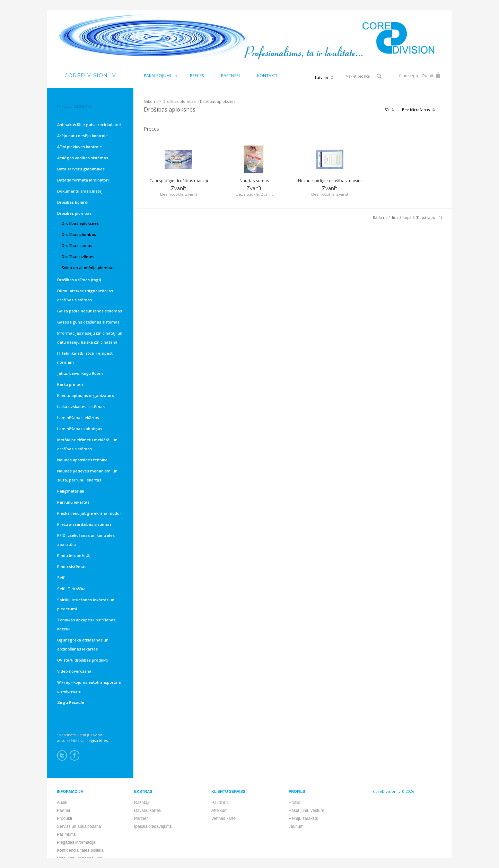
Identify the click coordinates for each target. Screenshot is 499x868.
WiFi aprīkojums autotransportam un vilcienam (89, 687)
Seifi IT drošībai (72, 589)
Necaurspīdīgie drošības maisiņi (330, 181)
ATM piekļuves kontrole (80, 147)
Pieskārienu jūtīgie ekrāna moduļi (89, 513)
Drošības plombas (179, 101)
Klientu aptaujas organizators (86, 395)
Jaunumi (296, 826)
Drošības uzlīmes (78, 256)
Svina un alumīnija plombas (88, 268)
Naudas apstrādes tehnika (82, 460)
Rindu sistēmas (72, 566)
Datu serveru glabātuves (81, 169)
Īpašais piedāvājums (153, 826)
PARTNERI (230, 76)
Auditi (62, 803)
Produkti (64, 818)
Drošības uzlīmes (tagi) (79, 280)
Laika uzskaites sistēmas (81, 406)
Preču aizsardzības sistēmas (84, 524)
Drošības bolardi (73, 202)
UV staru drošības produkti (82, 660)
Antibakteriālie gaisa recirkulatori (89, 125)
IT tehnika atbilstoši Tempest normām (85, 358)
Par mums (66, 834)
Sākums (151, 101)
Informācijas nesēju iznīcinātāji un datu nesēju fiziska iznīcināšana (90, 338)
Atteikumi (220, 811)
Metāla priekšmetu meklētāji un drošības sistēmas (87, 444)
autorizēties (68, 740)
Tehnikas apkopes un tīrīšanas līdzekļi (86, 624)
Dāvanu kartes (147, 811)
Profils (294, 803)
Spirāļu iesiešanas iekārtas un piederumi (86, 604)
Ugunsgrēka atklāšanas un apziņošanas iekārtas (83, 644)
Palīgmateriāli (71, 491)
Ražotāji (142, 803)
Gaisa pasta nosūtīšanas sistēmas (90, 311)
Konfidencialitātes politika (80, 850)
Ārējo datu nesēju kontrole (82, 136)
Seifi (61, 578)
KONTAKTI (267, 76)
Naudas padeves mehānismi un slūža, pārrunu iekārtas (87, 475)
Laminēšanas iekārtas (78, 418)
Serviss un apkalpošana (79, 826)
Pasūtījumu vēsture (307, 811)
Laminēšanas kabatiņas (80, 429)
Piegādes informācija (76, 842)
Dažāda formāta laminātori (83, 180)
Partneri (64, 811)
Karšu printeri (70, 384)
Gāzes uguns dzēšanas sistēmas (88, 322)
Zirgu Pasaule (71, 702)
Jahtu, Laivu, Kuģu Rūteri (80, 373)
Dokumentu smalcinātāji (80, 191)
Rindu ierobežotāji (74, 555)
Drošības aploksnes (218, 101)
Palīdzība (220, 803)
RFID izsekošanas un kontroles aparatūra (86, 540)
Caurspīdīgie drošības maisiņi (179, 181)
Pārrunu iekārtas (73, 502)
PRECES (197, 76)
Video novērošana (74, 671)
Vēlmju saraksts (303, 818)
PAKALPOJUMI (157, 76)
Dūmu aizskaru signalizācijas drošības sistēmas (85, 295)
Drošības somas (77, 245)
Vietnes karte (224, 818)
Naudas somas (254, 181)
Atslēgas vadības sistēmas (83, 158)
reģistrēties (97, 740)
